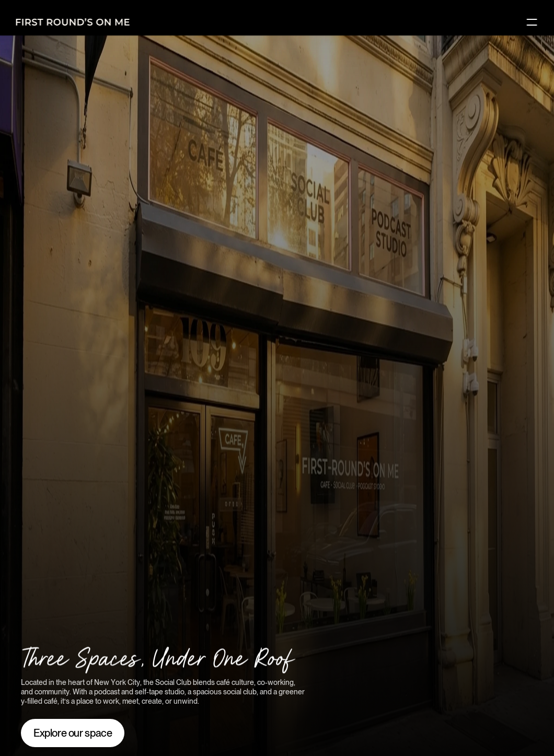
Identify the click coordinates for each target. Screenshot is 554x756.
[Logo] (73, 22)
